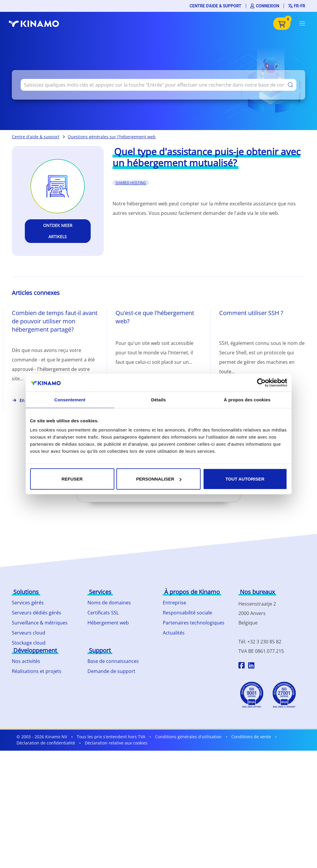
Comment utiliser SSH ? (251, 313)
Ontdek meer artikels (58, 231)
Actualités (174, 633)
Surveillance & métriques (40, 623)
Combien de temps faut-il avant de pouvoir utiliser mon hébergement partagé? (55, 321)
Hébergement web (108, 623)
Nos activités (26, 661)
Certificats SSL (103, 613)
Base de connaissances (113, 661)
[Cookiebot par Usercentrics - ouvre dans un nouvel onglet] (261, 382)
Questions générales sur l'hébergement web (112, 137)
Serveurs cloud (29, 633)
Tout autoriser (245, 479)
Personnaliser (159, 479)
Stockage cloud (29, 643)
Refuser (72, 479)
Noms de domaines (109, 603)
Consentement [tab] (70, 399)
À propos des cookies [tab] (247, 399)
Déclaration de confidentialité (46, 743)
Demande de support (111, 671)
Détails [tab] (159, 399)
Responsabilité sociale (187, 613)
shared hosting (131, 183)
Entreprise (174, 603)
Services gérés (28, 603)
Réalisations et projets (37, 671)
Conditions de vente (251, 737)
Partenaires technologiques (194, 623)
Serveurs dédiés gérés (36, 613)
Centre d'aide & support (216, 6)
